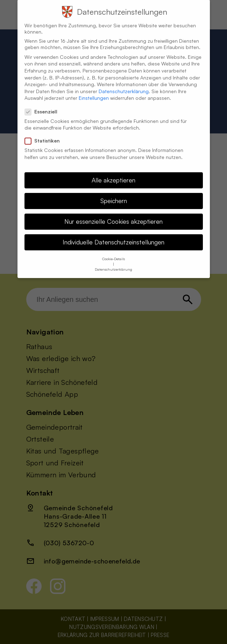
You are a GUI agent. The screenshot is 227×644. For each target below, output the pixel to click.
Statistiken (45, 133)
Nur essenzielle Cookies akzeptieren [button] (113, 214)
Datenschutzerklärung (124, 84)
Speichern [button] (114, 193)
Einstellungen (94, 90)
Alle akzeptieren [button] (113, 172)
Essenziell (44, 104)
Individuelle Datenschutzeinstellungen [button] (113, 234)
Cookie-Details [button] (113, 251)
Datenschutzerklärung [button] (113, 261)
